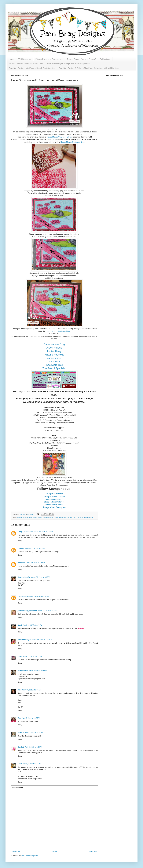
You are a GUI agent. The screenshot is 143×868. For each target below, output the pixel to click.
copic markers (26, 518)
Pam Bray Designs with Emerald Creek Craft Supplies (32, 68)
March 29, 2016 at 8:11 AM (32, 656)
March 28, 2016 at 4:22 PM (32, 625)
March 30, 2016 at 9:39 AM (31, 690)
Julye (20, 656)
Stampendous (89, 518)
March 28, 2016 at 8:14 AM (36, 563)
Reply (20, 541)
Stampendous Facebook (54, 497)
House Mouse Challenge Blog (59, 137)
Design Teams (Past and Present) (81, 59)
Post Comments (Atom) (30, 856)
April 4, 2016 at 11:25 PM (34, 733)
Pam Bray (54, 362)
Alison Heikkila (54, 348)
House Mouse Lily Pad (61, 518)
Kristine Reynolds (54, 355)
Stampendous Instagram (54, 507)
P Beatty (21, 548)
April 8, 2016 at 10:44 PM (32, 764)
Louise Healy (54, 351)
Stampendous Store (54, 494)
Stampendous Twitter (54, 504)
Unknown (21, 563)
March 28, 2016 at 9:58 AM (39, 596)
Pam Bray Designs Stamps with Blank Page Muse (69, 64)
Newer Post (16, 852)
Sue (19, 690)
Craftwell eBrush (37, 518)
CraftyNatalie (23, 671)
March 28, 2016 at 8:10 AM (35, 548)
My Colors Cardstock (76, 518)
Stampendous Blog (54, 344)
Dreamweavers (48, 518)
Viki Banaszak (23, 596)
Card (19, 518)
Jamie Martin (54, 358)
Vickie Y (21, 733)
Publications (105, 59)
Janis (20, 764)
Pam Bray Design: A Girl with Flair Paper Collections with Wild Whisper (89, 68)
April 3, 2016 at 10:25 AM (31, 718)
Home (11, 59)
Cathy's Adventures (25, 532)
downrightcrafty (24, 577)
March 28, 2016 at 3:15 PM (47, 611)
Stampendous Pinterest (54, 502)
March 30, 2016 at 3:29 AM (38, 671)
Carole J (21, 747)
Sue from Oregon (24, 640)
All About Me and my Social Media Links (26, 64)
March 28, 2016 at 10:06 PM (42, 640)
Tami (19, 718)
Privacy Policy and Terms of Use (49, 59)
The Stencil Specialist (54, 368)
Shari (20, 625)
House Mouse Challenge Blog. (73, 142)
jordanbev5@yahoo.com (27, 611)
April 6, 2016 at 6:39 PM (34, 747)
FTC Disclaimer (25, 59)
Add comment (17, 788)
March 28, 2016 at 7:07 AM (44, 532)
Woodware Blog (54, 365)
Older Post (93, 852)
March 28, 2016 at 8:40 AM (41, 577)
